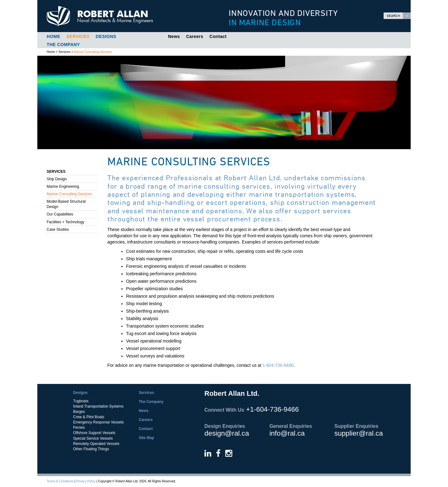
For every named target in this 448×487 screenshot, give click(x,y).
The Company (63, 45)
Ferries (79, 428)
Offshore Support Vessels (94, 433)
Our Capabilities (60, 214)
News (174, 36)
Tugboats (81, 401)
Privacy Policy (86, 481)
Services (78, 36)
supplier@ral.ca (359, 433)
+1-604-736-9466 (272, 409)
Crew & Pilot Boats (89, 417)
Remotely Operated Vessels (96, 444)
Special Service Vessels (93, 438)
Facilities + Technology (65, 222)
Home (54, 36)
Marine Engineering (63, 187)
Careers (195, 36)
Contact (218, 36)
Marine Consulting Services (93, 52)
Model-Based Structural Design (66, 204)
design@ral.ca (227, 433)
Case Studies (58, 229)
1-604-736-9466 (278, 365)
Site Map (146, 438)
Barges (79, 412)
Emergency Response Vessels (98, 422)
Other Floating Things (91, 449)
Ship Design (57, 179)
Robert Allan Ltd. (125, 16)
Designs (106, 36)
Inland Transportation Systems (98, 406)
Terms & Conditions (60, 481)
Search (399, 16)
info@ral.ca (287, 433)
